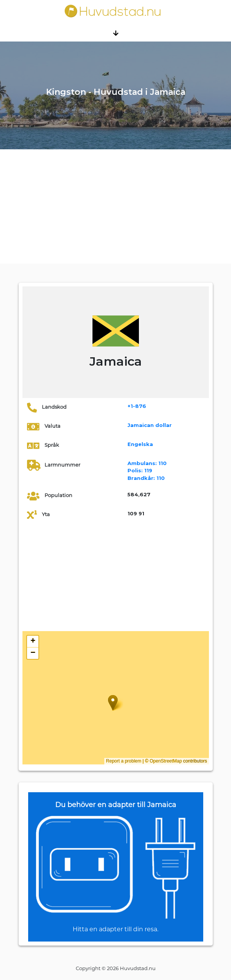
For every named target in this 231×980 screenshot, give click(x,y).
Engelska (140, 444)
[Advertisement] (115, 206)
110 (147, 463)
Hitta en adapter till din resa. (115, 929)
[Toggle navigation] (116, 33)
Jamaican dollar (150, 425)
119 (140, 470)
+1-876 (137, 406)
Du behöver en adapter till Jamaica (116, 805)
